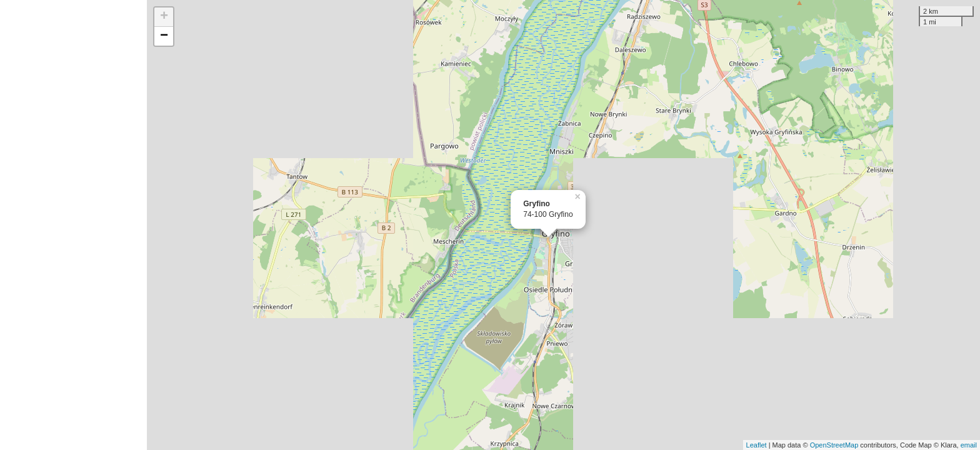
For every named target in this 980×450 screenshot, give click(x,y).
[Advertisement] (73, 225)
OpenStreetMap (834, 445)
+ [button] (164, 17)
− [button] (164, 36)
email (969, 445)
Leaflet (757, 445)
